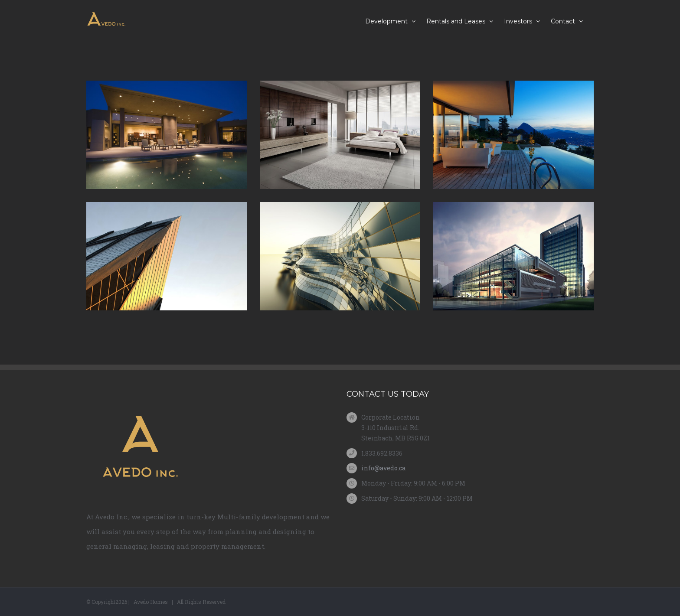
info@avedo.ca (383, 468)
